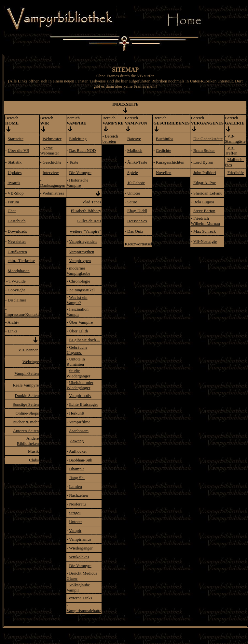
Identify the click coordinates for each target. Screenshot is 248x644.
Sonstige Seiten (26, 404)
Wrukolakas (79, 557)
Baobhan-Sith (81, 460)
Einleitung (78, 139)
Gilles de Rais (89, 221)
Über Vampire (81, 322)
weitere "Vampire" (86, 231)
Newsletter (17, 241)
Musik (33, 451)
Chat (12, 211)
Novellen (164, 173)
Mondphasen (19, 271)
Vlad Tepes (91, 202)
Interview (51, 173)
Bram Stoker (204, 150)
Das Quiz (135, 231)
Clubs (34, 460)
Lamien (76, 486)
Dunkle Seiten (27, 395)
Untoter (134, 193)
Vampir (75, 530)
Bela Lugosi (204, 202)
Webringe (31, 362)
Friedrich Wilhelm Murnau (205, 221)
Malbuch (135, 150)
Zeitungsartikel (82, 290)
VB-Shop (15, 193)
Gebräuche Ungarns (77, 350)
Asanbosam (79, 431)
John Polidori (205, 173)
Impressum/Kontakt (22, 314)
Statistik (15, 162)
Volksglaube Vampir (78, 587)
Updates (15, 173)
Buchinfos (165, 139)
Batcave (134, 139)
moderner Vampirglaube (79, 271)
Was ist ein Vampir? (77, 300)
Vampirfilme (80, 422)
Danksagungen (53, 185)
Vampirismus (80, 539)
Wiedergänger (81, 548)
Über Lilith (78, 331)
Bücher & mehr (26, 422)
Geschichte (52, 162)
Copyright (16, 290)
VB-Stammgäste (235, 139)
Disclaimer (17, 300)
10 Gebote (136, 183)
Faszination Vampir (78, 312)
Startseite (16, 139)
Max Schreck (205, 231)
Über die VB (19, 150)
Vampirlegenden (83, 241)
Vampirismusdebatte (84, 611)
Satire (132, 202)
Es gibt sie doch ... (85, 340)
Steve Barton (204, 211)
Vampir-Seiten (27, 373)
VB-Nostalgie (205, 241)
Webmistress (53, 193)
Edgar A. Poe (205, 183)
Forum (14, 202)
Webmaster (52, 139)
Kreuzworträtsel (138, 244)
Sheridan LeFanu (208, 193)
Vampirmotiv (80, 395)
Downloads (17, 231)
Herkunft (77, 413)
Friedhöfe (235, 173)
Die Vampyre (80, 173)
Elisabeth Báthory (86, 211)
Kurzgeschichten (170, 162)
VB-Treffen (231, 150)
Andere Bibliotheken (28, 441)
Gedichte (164, 150)
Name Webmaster (49, 150)
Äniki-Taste (137, 162)
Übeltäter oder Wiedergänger (80, 385)
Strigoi (75, 513)
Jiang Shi (77, 478)
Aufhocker (78, 451)
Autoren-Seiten (26, 431)
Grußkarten (17, 252)
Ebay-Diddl (137, 211)
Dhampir (76, 469)
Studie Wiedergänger (79, 373)
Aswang (77, 441)
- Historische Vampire (78, 183)
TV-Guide (17, 281)
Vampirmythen (82, 252)
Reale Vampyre (26, 385)
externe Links (81, 598)
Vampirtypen (80, 261)
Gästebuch (17, 221)
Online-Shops (27, 413)
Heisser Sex (137, 221)
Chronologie (80, 281)
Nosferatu (77, 504)
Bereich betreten (110, 139)
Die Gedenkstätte (208, 139)
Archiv (13, 322)
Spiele (133, 173)
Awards (14, 183)
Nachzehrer (79, 495)
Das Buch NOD (82, 150)
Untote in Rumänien (76, 362)
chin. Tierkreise (21, 261)
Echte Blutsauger (83, 404)
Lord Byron (203, 162)
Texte (74, 162)
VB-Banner (28, 350)
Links (13, 331)
